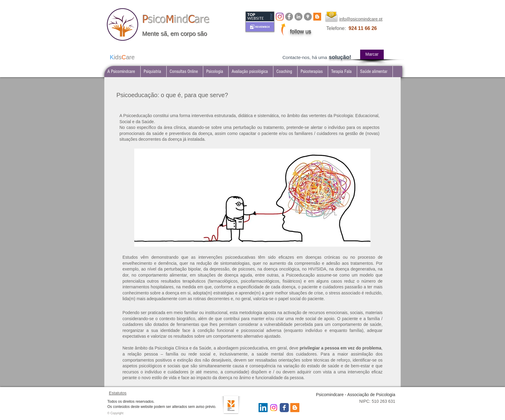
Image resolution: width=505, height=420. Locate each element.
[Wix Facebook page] (284, 408)
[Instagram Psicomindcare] (274, 408)
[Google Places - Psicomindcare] (308, 17)
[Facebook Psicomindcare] (289, 17)
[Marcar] (372, 54)
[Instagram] (280, 17)
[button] (153, 72)
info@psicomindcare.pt (361, 19)
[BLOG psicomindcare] (317, 17)
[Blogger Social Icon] (295, 408)
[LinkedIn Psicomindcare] (298, 17)
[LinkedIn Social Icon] (263, 408)
